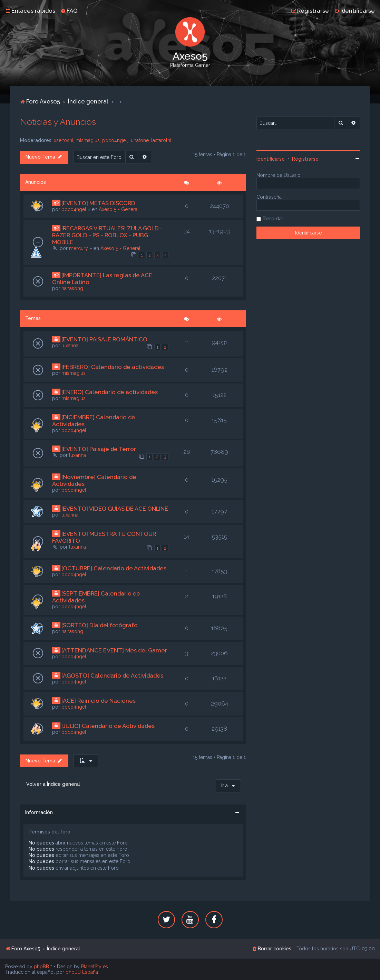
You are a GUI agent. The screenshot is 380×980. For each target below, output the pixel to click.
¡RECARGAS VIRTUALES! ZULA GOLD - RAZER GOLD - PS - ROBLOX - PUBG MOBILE (107, 235)
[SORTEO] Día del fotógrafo (100, 625)
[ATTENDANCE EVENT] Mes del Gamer (114, 650)
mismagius (88, 140)
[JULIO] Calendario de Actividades (108, 726)
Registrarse (305, 159)
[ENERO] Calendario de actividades (110, 392)
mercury (79, 248)
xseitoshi (64, 140)
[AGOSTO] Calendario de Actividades (112, 676)
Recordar (273, 219)
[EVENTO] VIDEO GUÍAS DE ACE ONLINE (115, 509)
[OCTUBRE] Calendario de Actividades (114, 568)
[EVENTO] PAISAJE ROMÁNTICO (104, 339)
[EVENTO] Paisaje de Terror (99, 449)
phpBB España (82, 972)
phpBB (41, 967)
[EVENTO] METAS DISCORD (98, 203)
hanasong (72, 288)
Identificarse (271, 159)
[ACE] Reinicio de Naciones (99, 701)
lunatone (139, 140)
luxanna (70, 346)
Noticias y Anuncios (58, 122)
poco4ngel (115, 140)
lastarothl (161, 140)
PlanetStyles (95, 967)
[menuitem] (69, 11)
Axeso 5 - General (119, 209)
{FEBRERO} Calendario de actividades (113, 367)
